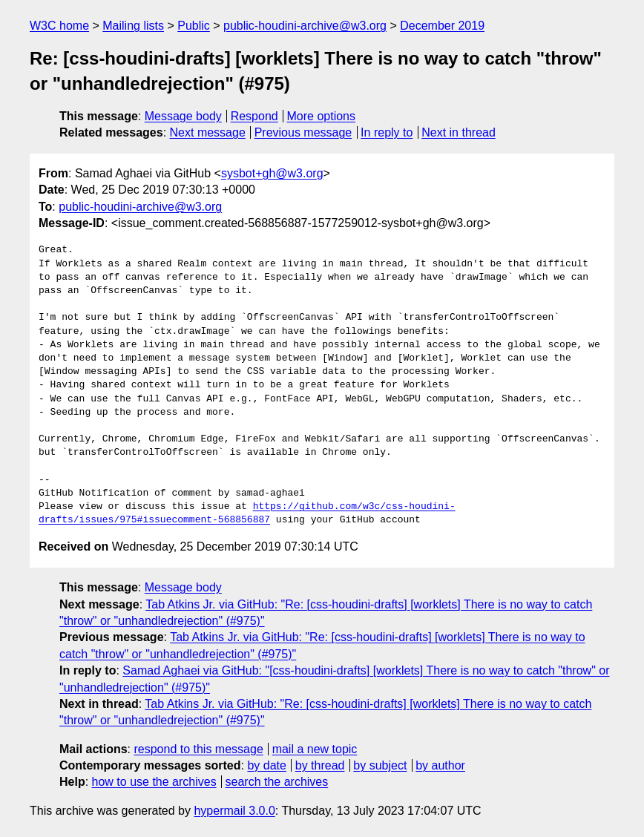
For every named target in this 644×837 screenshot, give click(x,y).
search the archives (277, 782)
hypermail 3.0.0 (234, 811)
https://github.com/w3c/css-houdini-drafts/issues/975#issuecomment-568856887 (247, 513)
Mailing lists (133, 26)
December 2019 (442, 26)
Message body (183, 116)
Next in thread (459, 132)
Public (194, 26)
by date (266, 765)
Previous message (303, 132)
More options (322, 116)
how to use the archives (154, 782)
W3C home (59, 26)
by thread (320, 765)
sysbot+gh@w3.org (272, 173)
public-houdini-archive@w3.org (305, 26)
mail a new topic (315, 749)
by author (440, 765)
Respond (254, 116)
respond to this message (198, 749)
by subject (380, 765)
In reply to (387, 132)
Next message (208, 132)
